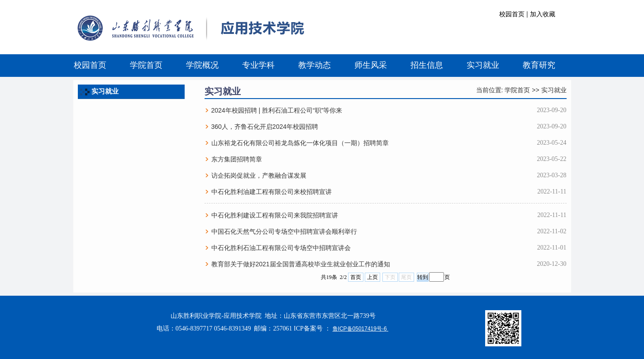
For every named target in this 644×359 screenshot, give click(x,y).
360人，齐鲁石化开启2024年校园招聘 (265, 127)
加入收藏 (543, 14)
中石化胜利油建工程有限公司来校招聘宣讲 (272, 192)
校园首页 (512, 14)
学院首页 (517, 90)
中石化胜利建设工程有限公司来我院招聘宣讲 (275, 215)
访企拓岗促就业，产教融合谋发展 (259, 175)
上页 (372, 277)
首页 (356, 277)
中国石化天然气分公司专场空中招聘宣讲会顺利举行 (284, 231)
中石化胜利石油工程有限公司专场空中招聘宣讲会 (281, 248)
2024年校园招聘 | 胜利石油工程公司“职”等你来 (277, 110)
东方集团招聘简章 (237, 159)
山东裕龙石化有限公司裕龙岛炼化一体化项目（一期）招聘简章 (300, 143)
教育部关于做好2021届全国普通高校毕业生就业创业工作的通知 (301, 264)
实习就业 (554, 90)
